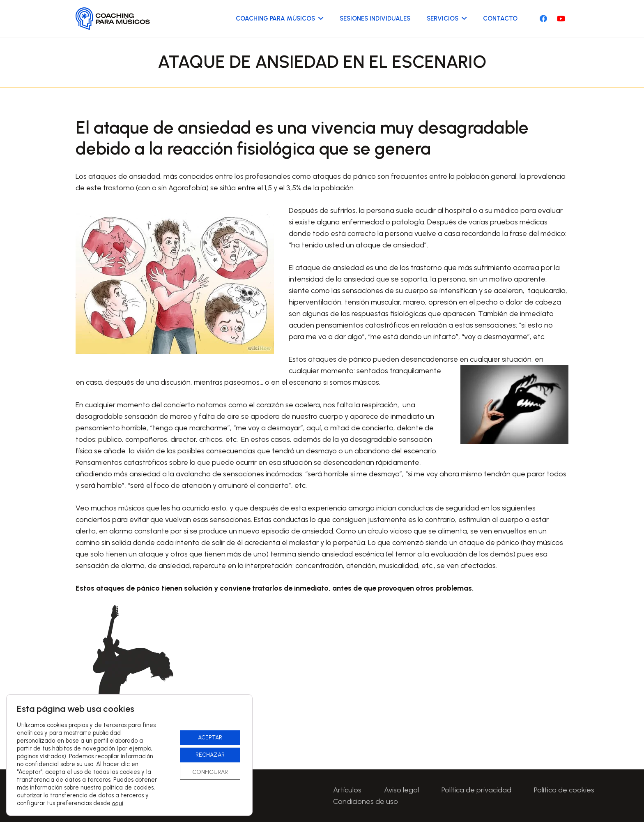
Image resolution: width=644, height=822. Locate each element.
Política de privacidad (476, 790)
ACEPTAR (210, 738)
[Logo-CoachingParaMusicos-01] (113, 19)
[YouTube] (561, 18)
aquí (118, 803)
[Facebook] (543, 18)
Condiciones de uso (366, 801)
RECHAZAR (210, 755)
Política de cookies (564, 790)
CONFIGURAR (210, 772)
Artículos (347, 790)
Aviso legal (401, 790)
